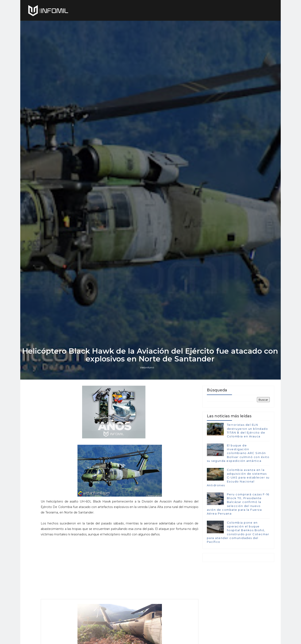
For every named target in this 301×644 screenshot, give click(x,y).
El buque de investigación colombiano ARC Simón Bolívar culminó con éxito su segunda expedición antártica (238, 480)
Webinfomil (147, 394)
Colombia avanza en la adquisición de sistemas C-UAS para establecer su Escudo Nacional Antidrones (238, 505)
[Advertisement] (117, 596)
